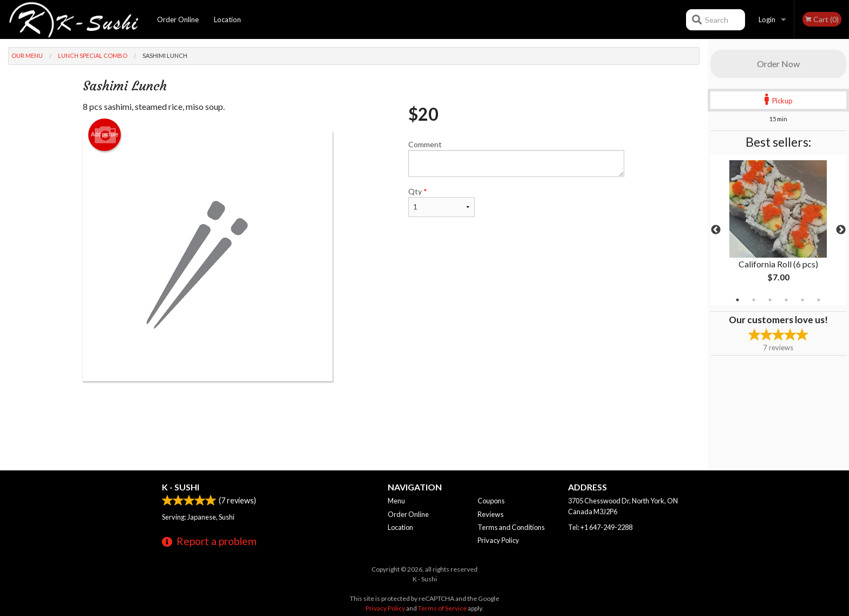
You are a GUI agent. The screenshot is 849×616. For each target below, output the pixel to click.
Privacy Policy (498, 540)
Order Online (178, 19)
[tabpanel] (778, 230)
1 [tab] (737, 300)
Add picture (105, 135)
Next (841, 230)
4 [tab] (786, 300)
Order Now (778, 64)
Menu (396, 501)
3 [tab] (770, 300)
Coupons (491, 501)
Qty (441, 202)
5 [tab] (802, 300)
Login (767, 19)
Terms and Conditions (511, 527)
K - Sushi (181, 487)
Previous (716, 230)
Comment (516, 158)
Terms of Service (442, 608)
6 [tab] (819, 300)
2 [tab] (754, 300)
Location (227, 19)
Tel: (600, 527)
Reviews (491, 514)
